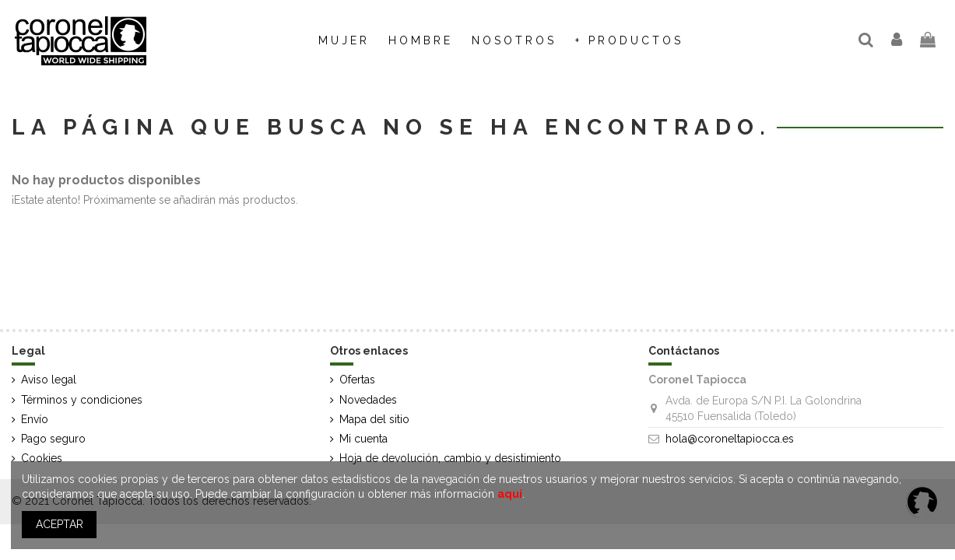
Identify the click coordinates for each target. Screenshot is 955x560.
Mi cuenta (363, 439)
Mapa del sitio (374, 419)
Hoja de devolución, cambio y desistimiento (450, 458)
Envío (35, 419)
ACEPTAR (60, 524)
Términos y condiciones (82, 400)
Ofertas (357, 380)
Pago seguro (53, 439)
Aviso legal (49, 380)
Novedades (368, 400)
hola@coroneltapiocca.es (730, 439)
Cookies (42, 458)
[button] (514, 40)
